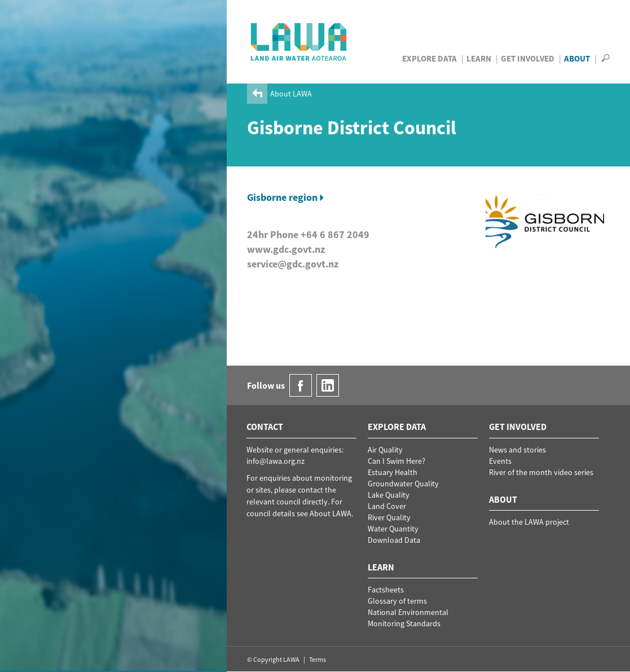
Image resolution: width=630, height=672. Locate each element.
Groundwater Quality (403, 484)
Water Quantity (393, 529)
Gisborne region (282, 197)
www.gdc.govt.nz (286, 249)
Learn (479, 58)
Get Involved (528, 58)
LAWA (299, 42)
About (577, 58)
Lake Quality (389, 495)
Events (500, 461)
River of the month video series (541, 472)
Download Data (394, 540)
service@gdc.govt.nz (293, 264)
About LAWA (291, 94)
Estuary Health (393, 472)
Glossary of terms (397, 601)
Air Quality (385, 450)
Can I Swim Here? (396, 461)
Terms (318, 659)
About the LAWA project (529, 522)
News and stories (517, 450)
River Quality (389, 517)
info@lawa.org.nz (276, 461)
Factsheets (386, 590)
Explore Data (429, 58)
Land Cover (387, 506)
